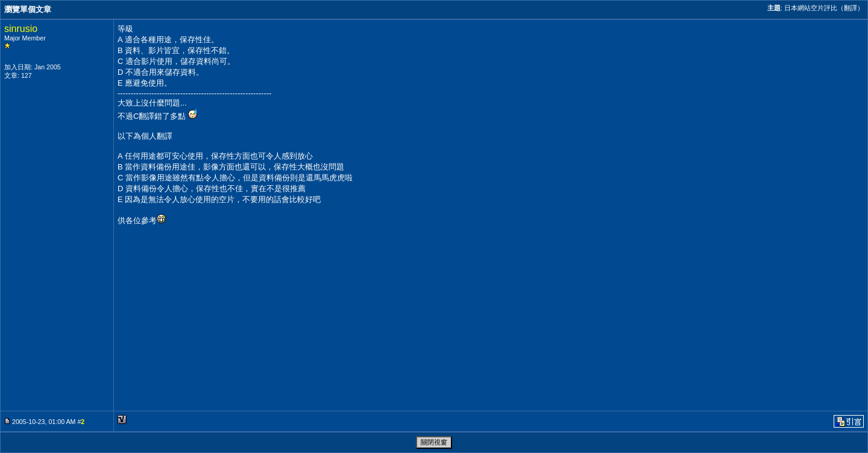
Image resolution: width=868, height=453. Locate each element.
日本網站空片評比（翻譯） (824, 8)
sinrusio (21, 29)
